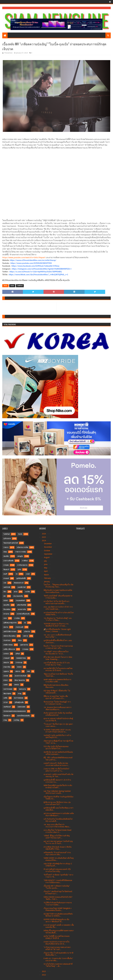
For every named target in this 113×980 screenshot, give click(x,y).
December (48, 544)
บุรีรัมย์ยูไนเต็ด (19, 702)
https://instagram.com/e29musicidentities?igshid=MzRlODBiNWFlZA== (42, 269)
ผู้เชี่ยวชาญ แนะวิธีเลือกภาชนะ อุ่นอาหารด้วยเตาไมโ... (57, 803)
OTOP (6, 702)
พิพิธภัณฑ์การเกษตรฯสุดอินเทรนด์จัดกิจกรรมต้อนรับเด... (58, 591)
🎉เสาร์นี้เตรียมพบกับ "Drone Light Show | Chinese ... (57, 630)
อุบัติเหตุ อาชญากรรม (10, 623)
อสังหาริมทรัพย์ (22, 605)
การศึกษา (25, 561)
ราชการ (6, 547)
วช (16, 574)
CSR (5, 583)
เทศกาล (26, 636)
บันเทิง (12, 286)
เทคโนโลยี (7, 587)
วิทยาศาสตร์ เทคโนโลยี (11, 543)
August (47, 557)
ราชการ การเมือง (21, 552)
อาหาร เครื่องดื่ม (8, 561)
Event (6, 601)
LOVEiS (6, 654)
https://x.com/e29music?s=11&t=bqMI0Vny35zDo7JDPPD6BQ (36, 272)
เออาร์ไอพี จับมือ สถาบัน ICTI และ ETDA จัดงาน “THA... (57, 664)
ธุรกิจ (19, 570)
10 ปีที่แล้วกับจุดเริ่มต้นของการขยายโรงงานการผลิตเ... (58, 904)
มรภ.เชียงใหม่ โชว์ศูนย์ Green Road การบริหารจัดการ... (57, 831)
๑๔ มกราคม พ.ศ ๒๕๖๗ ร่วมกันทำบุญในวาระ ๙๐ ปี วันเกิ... (58, 842)
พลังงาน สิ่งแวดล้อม (9, 636)
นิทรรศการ (7, 716)
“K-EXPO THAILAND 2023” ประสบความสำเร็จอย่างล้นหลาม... (57, 731)
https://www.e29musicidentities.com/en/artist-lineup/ (33, 260)
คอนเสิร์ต (6, 605)
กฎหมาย (6, 671)
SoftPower (8, 689)
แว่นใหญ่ (16, 720)
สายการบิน (7, 667)
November (48, 547)
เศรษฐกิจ (20, 556)
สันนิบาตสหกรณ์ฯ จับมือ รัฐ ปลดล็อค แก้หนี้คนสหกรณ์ (58, 714)
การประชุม (19, 663)
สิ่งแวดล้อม (7, 609)
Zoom (6, 676)
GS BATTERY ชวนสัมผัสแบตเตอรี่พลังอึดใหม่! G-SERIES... (58, 915)
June (46, 564)
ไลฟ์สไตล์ (20, 286)
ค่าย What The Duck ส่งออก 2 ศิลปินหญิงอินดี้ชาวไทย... (58, 848)
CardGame (21, 707)
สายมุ (5, 720)
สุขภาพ (6, 627)
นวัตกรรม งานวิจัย (22, 547)
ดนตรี (5, 574)
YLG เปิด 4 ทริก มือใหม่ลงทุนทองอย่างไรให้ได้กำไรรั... (56, 747)
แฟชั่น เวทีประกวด (9, 649)
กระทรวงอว (7, 640)
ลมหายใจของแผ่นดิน (24, 716)
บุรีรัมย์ (18, 654)
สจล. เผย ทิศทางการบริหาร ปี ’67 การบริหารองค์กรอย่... (58, 608)
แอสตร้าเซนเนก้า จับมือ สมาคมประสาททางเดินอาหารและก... (56, 764)
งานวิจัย (27, 592)
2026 (44, 534)
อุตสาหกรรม (24, 645)
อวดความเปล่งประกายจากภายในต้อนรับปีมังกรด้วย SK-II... (56, 943)
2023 (44, 971)
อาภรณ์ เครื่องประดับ (23, 614)
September (48, 554)
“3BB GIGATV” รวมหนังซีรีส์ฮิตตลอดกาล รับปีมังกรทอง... (58, 881)
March (47, 575)
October (47, 551)
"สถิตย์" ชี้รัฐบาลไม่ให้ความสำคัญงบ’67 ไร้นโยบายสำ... (57, 837)
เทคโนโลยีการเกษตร (10, 632)
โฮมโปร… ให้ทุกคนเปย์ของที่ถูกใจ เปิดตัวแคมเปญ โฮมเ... (58, 586)
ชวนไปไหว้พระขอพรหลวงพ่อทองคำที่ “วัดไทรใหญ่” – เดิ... (58, 965)
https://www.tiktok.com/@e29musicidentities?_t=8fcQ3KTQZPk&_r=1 (38, 275)
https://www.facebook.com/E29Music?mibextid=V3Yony (35, 266)
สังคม (5, 552)
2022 (44, 975)
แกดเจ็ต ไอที (22, 587)
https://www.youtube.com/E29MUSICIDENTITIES (31, 263)
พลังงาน (18, 671)
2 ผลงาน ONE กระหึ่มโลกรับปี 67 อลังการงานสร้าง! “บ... (56, 770)
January (47, 582)
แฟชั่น (5, 698)
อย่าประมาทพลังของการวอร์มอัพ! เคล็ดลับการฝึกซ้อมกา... (59, 814)
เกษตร (28, 574)
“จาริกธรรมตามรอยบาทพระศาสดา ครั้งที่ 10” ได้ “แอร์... (57, 948)
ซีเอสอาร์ (6, 570)
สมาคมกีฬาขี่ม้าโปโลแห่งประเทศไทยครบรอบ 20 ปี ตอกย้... (58, 669)
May (46, 568)
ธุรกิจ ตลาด (7, 539)
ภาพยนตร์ (7, 658)
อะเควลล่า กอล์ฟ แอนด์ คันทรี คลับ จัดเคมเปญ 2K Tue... (58, 775)
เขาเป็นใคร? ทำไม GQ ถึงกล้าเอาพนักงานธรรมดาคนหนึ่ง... (56, 602)
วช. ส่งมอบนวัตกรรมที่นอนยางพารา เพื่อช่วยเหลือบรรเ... (58, 708)
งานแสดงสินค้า (20, 601)
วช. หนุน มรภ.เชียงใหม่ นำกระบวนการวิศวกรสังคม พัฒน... (57, 826)
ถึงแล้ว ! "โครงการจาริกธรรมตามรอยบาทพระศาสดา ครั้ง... (58, 647)
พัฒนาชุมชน (7, 694)
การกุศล (6, 565)
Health (6, 663)
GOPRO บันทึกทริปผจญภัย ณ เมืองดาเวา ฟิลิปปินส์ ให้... (56, 920)
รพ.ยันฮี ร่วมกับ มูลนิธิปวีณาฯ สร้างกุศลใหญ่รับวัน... (57, 736)
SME (29, 671)
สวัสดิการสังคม (8, 645)
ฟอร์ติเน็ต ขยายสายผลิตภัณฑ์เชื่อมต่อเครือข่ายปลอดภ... (58, 753)
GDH (5, 618)
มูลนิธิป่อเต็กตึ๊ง (21, 578)
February (48, 578)
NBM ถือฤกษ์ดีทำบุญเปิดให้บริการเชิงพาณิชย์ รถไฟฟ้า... (58, 786)
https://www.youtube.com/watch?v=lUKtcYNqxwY (24, 257)
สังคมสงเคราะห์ (19, 583)
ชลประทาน (22, 689)
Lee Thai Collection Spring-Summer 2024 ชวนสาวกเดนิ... (57, 792)
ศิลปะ (20, 640)
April (46, 571)
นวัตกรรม (27, 632)
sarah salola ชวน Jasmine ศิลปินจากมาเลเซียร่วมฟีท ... (57, 681)
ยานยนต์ (6, 578)
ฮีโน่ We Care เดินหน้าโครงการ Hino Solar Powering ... (58, 658)
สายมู (20, 694)
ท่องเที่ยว (6, 556)
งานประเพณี (19, 627)
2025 (44, 537)
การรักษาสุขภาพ (22, 565)
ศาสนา (6, 680)
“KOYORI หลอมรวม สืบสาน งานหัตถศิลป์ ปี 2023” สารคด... (56, 625)
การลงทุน (25, 649)
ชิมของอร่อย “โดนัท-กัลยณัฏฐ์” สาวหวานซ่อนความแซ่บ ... (57, 703)
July (46, 561)
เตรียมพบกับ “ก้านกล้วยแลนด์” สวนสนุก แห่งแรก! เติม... (57, 854)
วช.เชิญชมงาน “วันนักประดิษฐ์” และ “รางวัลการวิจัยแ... (58, 619)
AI (25, 623)
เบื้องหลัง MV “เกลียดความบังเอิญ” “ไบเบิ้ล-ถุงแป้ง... (57, 887)
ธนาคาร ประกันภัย (20, 676)
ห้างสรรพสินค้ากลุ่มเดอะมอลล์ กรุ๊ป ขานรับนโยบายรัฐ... (57, 870)
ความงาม (6, 614)
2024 (44, 541)
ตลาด (16, 592)
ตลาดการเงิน (22, 609)
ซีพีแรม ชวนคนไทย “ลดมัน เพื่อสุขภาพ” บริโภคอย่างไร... (56, 697)
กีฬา (5, 592)
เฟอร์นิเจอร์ (7, 707)
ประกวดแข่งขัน (18, 596)
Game (6, 685)
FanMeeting (21, 658)
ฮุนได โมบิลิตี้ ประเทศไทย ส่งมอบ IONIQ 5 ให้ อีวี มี (57, 937)
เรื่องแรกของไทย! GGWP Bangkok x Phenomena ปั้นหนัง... (58, 909)
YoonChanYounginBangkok (15, 711)
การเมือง (17, 618)
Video (19, 667)
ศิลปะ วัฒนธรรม (20, 680)
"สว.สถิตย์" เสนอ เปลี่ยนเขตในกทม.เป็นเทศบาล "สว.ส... (56, 653)
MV (5, 596)
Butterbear (19, 698)
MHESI (17, 685)
